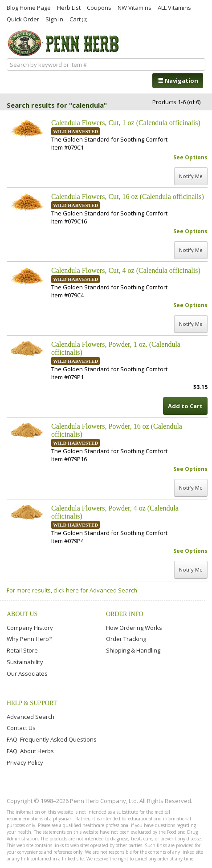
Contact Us (21, 728)
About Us (22, 614)
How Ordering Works (134, 628)
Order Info (125, 614)
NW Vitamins (135, 7)
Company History (30, 628)
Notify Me (191, 176)
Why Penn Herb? (29, 639)
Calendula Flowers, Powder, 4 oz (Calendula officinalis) (115, 512)
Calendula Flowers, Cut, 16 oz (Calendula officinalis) (128, 197)
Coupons (99, 7)
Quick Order (23, 19)
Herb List (69, 7)
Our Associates (27, 673)
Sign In (54, 19)
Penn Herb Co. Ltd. (64, 43)
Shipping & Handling (133, 650)
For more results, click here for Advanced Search (72, 590)
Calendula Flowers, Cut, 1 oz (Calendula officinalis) (126, 123)
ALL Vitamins (174, 7)
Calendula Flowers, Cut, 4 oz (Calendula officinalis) (126, 270)
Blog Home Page (29, 7)
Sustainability (25, 662)
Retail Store (22, 650)
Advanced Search (31, 717)
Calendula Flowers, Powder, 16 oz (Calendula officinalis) (117, 430)
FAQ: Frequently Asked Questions (52, 739)
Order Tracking (126, 639)
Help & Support (32, 703)
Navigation (178, 81)
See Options (190, 157)
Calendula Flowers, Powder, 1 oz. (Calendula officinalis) (116, 348)
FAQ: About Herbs (30, 751)
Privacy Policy (25, 763)
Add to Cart (185, 406)
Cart (78, 19)
